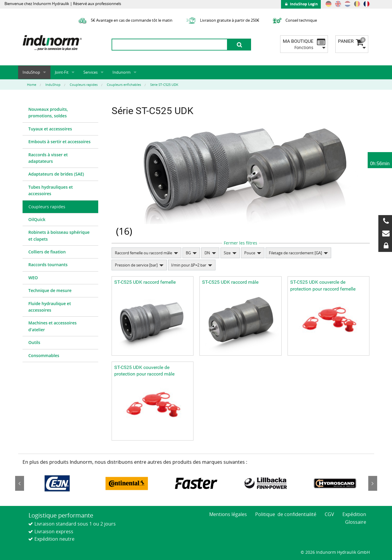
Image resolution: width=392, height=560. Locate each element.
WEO (33, 278)
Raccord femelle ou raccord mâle (143, 253)
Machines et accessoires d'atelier (53, 326)
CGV (329, 514)
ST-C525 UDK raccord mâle (230, 282)
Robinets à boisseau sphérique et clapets (59, 235)
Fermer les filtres (241, 243)
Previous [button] (20, 483)
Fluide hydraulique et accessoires (50, 307)
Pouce (250, 253)
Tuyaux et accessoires (50, 129)
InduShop (31, 72)
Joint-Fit (62, 72)
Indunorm (122, 72)
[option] (57, 483)
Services (91, 72)
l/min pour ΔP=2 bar (189, 265)
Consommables (44, 355)
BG (188, 253)
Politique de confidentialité (286, 514)
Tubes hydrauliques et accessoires (51, 190)
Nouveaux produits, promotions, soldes (48, 112)
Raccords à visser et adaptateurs (48, 158)
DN (207, 253)
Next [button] (373, 483)
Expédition (354, 514)
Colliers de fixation (47, 252)
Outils (34, 342)
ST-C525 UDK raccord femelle (145, 282)
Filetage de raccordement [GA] (295, 253)
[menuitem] (60, 113)
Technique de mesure (50, 290)
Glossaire (356, 522)
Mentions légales (228, 514)
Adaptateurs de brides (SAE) (56, 174)
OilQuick (37, 219)
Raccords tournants (48, 265)
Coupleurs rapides (47, 207)
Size (227, 253)
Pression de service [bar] (136, 265)
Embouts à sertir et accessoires (59, 142)
